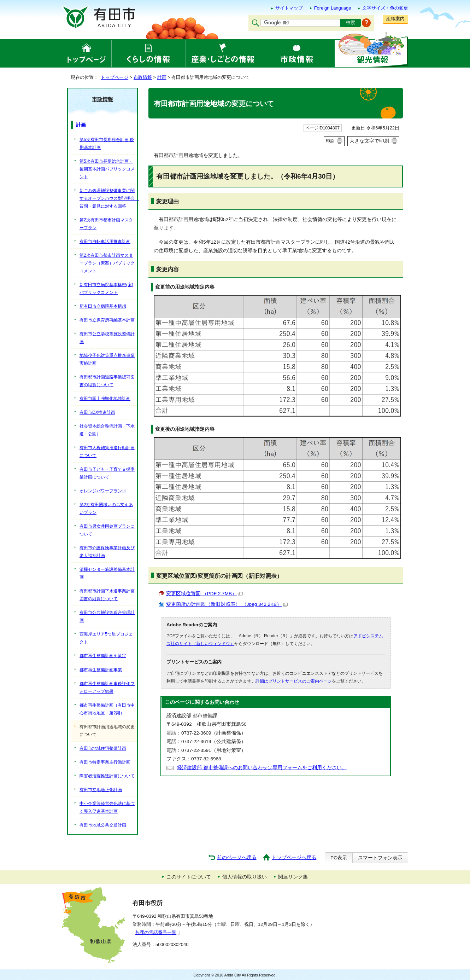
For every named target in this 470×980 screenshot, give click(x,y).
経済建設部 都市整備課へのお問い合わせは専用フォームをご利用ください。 (262, 768)
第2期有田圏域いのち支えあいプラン (106, 509)
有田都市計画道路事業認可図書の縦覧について (107, 381)
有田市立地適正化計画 (101, 790)
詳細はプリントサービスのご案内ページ (294, 681)
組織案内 (395, 19)
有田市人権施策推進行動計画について (107, 452)
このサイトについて (189, 877)
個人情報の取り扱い (245, 877)
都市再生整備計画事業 (101, 670)
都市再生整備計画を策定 (103, 656)
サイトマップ (289, 8)
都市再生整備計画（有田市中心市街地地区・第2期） (107, 709)
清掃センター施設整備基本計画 (107, 573)
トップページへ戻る (294, 857)
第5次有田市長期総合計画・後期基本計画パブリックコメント (107, 169)
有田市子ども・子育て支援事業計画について (107, 473)
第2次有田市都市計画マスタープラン (106, 224)
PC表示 (339, 858)
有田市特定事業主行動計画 (105, 762)
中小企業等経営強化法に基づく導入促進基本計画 (107, 807)
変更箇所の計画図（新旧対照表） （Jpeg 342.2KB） (227, 604)
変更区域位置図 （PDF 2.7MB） (204, 594)
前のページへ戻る (237, 857)
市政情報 (143, 77)
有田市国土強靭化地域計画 (105, 399)
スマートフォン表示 (380, 858)
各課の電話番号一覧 (156, 932)
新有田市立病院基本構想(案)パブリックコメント (106, 289)
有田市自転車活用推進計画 (105, 242)
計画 (162, 77)
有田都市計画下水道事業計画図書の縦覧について (107, 595)
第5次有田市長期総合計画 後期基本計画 (107, 144)
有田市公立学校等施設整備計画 (107, 338)
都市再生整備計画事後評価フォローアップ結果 (107, 688)
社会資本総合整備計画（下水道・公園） (107, 430)
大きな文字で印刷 (369, 141)
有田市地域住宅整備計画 (103, 748)
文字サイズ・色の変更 (385, 8)
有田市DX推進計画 (97, 412)
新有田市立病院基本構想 (103, 306)
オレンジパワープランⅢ (103, 491)
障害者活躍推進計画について (107, 776)
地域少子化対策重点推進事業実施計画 (107, 359)
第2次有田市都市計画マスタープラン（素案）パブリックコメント (107, 263)
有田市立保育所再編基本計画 (107, 320)
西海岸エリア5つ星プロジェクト (106, 638)
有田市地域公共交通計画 (103, 825)
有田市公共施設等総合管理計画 (107, 616)
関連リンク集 (293, 877)
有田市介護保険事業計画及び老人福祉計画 (107, 552)
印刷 (330, 141)
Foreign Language (333, 8)
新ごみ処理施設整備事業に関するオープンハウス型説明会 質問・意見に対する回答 (108, 198)
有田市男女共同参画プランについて (107, 530)
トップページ (114, 77)
